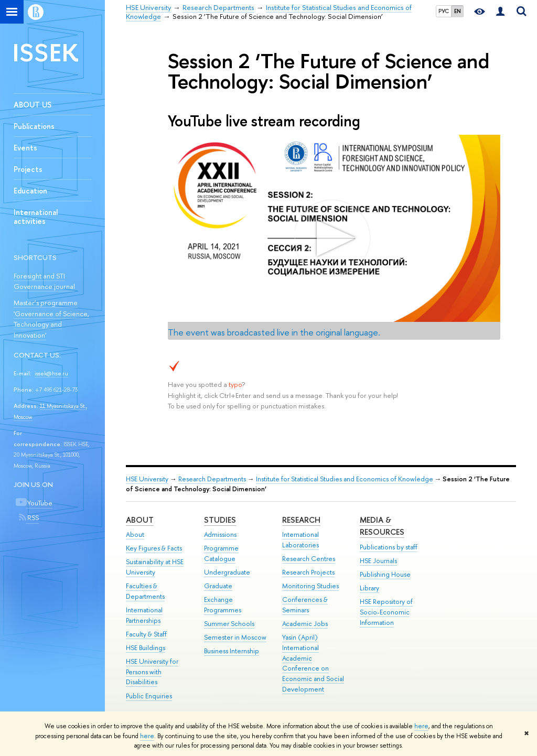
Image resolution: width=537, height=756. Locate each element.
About (140, 520)
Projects (28, 169)
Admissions (220, 534)
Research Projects (308, 572)
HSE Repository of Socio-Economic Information (386, 612)
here (421, 726)
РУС (444, 11)
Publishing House (385, 574)
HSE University (147, 479)
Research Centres (309, 559)
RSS (32, 517)
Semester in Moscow (235, 637)
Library (369, 588)
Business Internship (232, 651)
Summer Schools (229, 624)
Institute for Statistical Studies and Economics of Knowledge (345, 479)
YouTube (39, 503)
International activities (36, 217)
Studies (220, 520)
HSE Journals (378, 561)
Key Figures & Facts (154, 548)
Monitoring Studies (310, 586)
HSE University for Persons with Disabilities (152, 672)
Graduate (218, 586)
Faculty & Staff (146, 634)
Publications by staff (389, 547)
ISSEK (46, 52)
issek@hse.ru (51, 373)
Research (301, 520)
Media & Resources (382, 526)
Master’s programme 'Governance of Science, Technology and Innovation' (51, 319)
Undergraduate (227, 572)
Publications (34, 126)
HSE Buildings (146, 648)
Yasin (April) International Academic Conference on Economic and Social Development (313, 663)
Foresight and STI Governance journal (44, 281)
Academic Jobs (305, 624)
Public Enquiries (149, 696)
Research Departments (212, 479)
